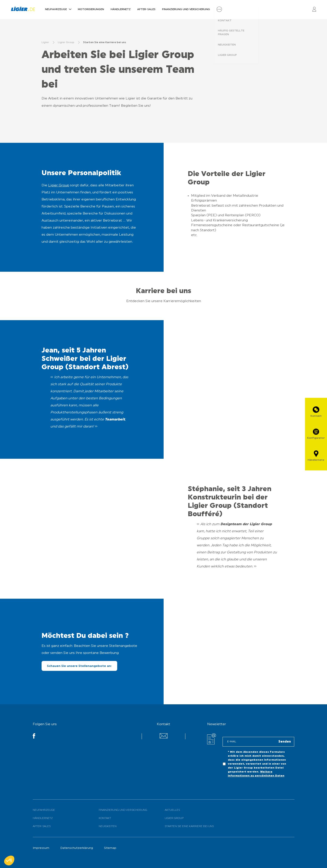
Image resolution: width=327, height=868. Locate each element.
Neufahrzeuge (56, 9)
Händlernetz (121, 9)
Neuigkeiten (108, 826)
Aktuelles (172, 810)
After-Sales (146, 9)
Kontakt (105, 818)
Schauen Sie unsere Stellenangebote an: (79, 666)
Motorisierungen (91, 9)
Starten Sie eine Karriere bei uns (189, 826)
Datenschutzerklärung (77, 848)
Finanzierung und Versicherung (186, 9)
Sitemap (110, 848)
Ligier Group (59, 185)
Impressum (41, 848)
